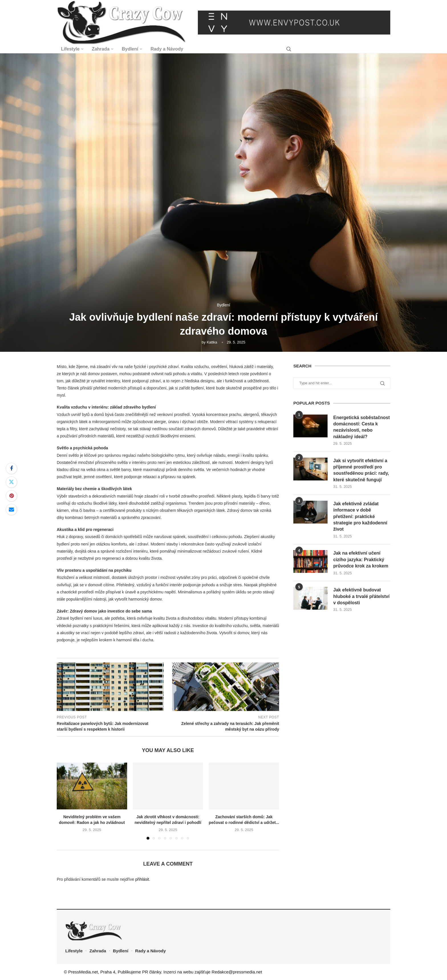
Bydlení (130, 49)
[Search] (289, 49)
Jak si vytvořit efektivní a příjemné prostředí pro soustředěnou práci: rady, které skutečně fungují (361, 470)
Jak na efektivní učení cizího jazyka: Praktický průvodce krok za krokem (361, 559)
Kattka (212, 342)
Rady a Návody (167, 49)
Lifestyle (70, 49)
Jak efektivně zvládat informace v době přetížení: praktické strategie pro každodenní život (360, 517)
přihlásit (142, 879)
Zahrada (101, 49)
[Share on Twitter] (11, 482)
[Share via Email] (11, 510)
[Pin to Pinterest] (11, 496)
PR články (152, 972)
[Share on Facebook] (11, 468)
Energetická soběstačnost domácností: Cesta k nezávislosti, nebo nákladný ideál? (361, 427)
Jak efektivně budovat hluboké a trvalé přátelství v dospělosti (361, 596)
